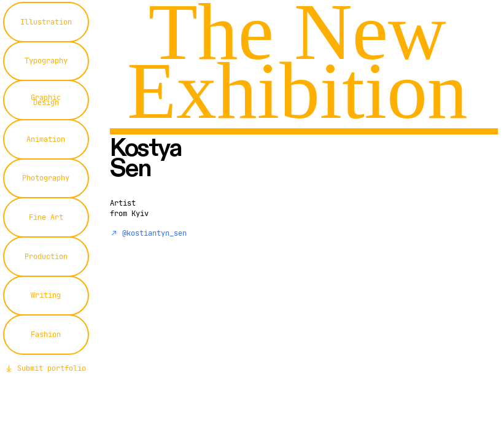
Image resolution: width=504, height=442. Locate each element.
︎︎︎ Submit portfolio (45, 368)
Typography (46, 60)
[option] (354, 258)
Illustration (46, 22)
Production (46, 256)
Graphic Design (46, 100)
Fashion (46, 334)
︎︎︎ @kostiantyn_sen (148, 233)
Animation (46, 139)
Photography (46, 178)
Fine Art (46, 217)
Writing (46, 295)
